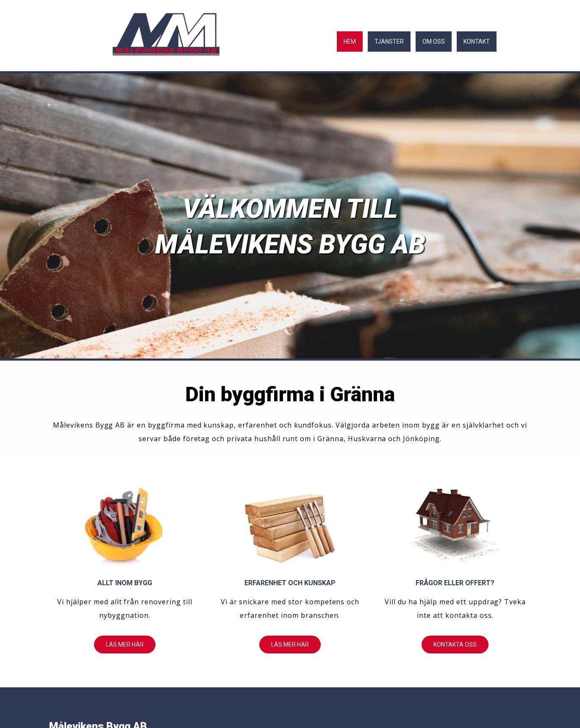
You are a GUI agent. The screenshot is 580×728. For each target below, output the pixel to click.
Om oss (434, 42)
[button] (125, 645)
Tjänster (389, 42)
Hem (350, 42)
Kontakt (477, 42)
